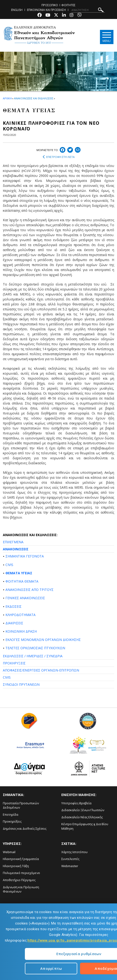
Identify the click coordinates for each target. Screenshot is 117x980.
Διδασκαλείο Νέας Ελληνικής (82, 817)
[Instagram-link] (72, 16)
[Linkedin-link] (64, 16)
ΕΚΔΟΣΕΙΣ (13, 606)
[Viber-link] (79, 16)
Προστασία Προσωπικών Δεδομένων (21, 805)
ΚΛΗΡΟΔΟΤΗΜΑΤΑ (20, 615)
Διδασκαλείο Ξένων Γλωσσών (83, 810)
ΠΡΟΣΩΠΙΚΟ (50, 5)
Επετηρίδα (11, 814)
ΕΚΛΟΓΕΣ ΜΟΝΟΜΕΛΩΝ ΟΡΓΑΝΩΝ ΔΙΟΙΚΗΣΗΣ (43, 640)
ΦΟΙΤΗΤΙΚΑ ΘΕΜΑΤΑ (22, 581)
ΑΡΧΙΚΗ (7, 98)
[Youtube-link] (48, 16)
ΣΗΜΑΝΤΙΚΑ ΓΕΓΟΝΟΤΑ (25, 556)
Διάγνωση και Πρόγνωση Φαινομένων (21, 889)
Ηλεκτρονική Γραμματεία (21, 859)
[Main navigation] (106, 37)
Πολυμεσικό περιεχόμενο (21, 873)
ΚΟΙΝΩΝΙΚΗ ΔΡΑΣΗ (21, 631)
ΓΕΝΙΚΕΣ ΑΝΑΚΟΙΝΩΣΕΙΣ (25, 598)
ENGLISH (17, 10)
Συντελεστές (70, 859)
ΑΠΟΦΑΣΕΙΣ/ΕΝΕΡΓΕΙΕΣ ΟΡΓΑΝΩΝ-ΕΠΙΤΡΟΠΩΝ (41, 670)
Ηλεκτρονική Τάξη (16, 866)
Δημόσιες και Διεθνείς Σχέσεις (25, 828)
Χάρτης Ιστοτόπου (74, 852)
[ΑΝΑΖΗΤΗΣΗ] (88, 10)
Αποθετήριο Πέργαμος (19, 880)
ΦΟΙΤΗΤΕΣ (68, 5)
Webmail (9, 852)
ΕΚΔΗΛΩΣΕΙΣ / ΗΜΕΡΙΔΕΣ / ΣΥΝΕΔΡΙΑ (33, 656)
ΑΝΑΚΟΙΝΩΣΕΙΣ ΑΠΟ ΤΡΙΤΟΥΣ (29, 590)
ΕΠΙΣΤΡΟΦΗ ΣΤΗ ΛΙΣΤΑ (59, 157)
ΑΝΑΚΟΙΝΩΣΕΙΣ (16, 549)
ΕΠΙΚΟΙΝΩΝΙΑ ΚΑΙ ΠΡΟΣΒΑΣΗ (46, 10)
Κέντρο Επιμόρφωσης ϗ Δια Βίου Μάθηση (85, 826)
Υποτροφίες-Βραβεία (76, 803)
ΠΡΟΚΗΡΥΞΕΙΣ (14, 663)
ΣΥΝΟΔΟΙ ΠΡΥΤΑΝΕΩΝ (21, 684)
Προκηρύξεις (12, 821)
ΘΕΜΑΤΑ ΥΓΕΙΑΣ (19, 573)
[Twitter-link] (56, 16)
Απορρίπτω (51, 968)
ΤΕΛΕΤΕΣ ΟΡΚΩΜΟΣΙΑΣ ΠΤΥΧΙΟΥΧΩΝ (35, 648)
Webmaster (70, 866)
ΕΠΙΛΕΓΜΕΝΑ (13, 542)
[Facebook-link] (40, 16)
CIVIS (9, 565)
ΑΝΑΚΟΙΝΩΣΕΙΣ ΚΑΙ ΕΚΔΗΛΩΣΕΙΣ (34, 98)
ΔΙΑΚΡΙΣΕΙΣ (14, 623)
